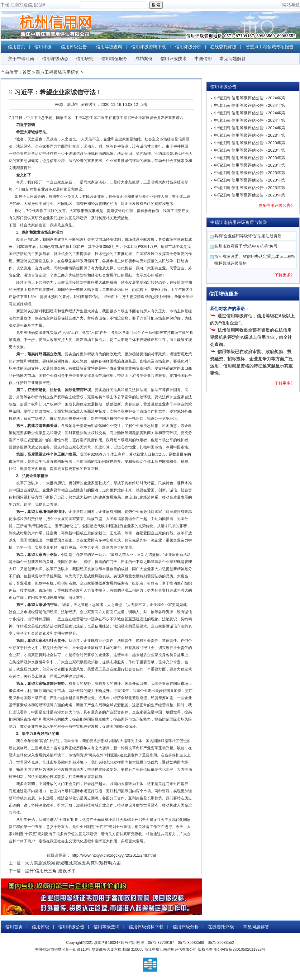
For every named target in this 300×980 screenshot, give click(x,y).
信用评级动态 (55, 59)
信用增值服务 (114, 59)
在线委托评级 (223, 47)
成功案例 (144, 59)
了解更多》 (285, 275)
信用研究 (85, 59)
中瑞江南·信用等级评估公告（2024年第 (250, 98)
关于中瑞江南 (21, 59)
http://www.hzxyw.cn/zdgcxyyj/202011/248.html (114, 855)
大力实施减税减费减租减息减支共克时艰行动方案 (73, 863)
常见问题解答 (233, 59)
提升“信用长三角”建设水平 (50, 871)
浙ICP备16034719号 (111, 943)
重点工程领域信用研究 (58, 72)
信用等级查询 (109, 47)
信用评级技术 (174, 59)
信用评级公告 (74, 47)
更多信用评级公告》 (276, 205)
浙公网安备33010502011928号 (239, 949)
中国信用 (203, 59)
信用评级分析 (188, 47)
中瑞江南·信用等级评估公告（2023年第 (250, 135)
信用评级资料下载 (149, 47)
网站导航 (291, 5)
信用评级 (43, 47)
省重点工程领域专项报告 (269, 47)
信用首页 (17, 47)
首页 (27, 72)
